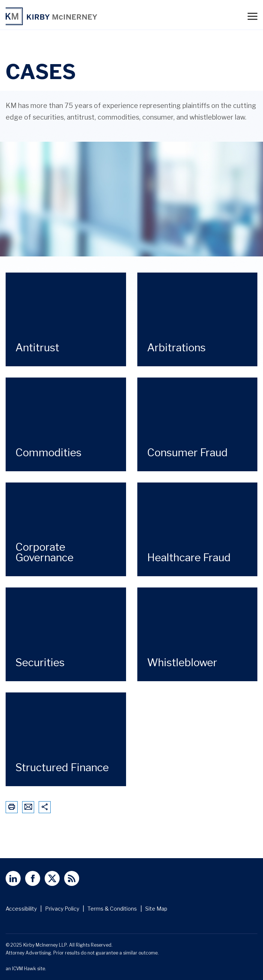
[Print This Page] (12, 807)
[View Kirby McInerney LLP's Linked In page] (13, 878)
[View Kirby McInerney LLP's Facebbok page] (33, 878)
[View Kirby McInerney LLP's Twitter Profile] (52, 878)
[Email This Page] (28, 807)
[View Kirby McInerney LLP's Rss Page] (72, 878)
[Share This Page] (45, 807)
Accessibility (21, 909)
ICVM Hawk (24, 969)
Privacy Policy (62, 909)
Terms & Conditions (112, 909)
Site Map (156, 909)
